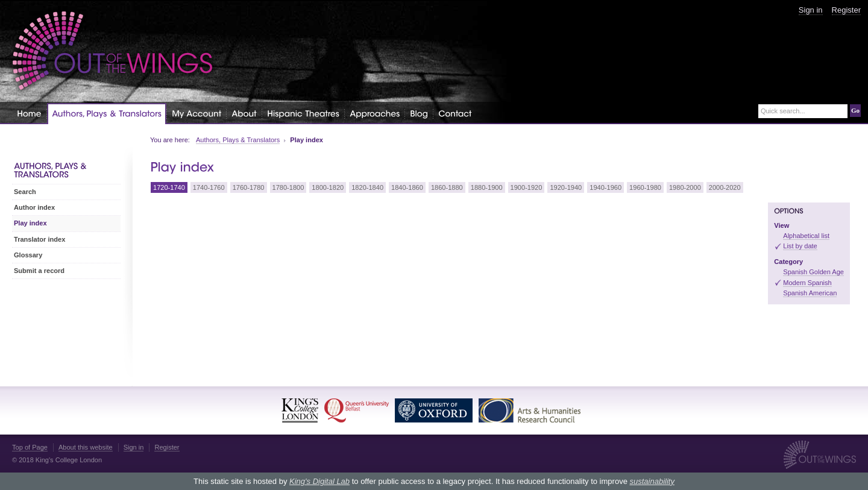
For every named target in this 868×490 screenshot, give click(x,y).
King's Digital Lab (319, 481)
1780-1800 (288, 187)
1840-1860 (407, 187)
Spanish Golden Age (813, 272)
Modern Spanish (807, 283)
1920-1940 (566, 187)
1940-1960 (605, 187)
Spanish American (810, 293)
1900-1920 (527, 187)
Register (846, 10)
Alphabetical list (806, 236)
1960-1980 (645, 187)
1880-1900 (487, 187)
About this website (86, 447)
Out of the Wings (113, 51)
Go (855, 110)
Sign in (811, 10)
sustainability (652, 481)
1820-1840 (367, 187)
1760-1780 (249, 187)
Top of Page (30, 447)
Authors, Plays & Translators (238, 140)
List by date (800, 246)
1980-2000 (685, 187)
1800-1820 (328, 187)
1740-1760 (209, 187)
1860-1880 (447, 187)
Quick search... (783, 111)
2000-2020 (725, 187)
